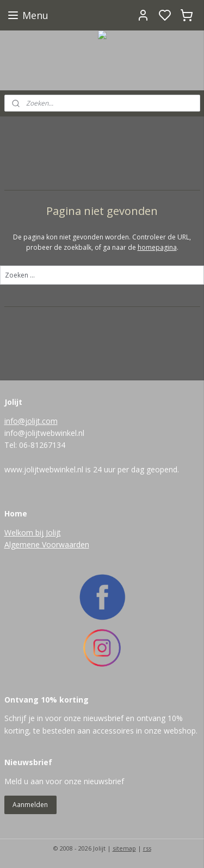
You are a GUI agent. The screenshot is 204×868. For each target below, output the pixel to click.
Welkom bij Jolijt (33, 533)
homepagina (157, 247)
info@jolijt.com (31, 421)
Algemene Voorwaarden (47, 544)
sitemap (124, 848)
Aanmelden (30, 805)
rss (147, 848)
